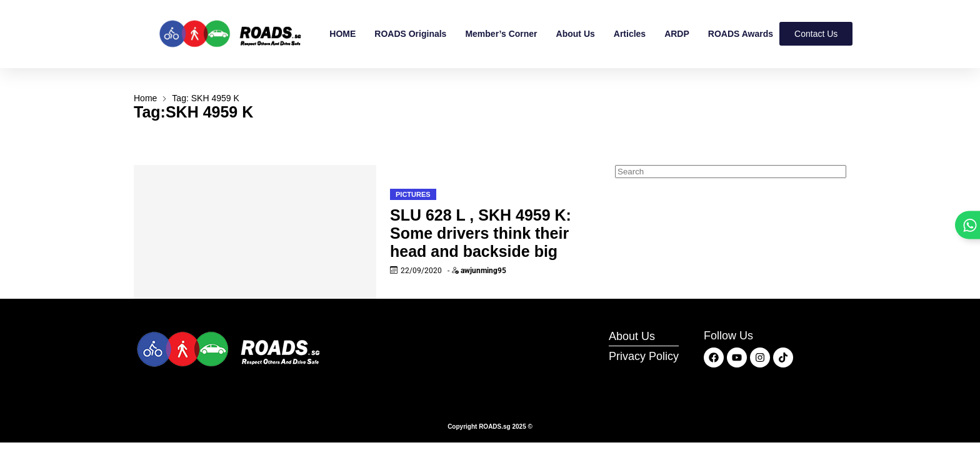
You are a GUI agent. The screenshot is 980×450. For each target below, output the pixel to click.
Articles (630, 34)
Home (145, 98)
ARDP (677, 34)
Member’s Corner (501, 34)
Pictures (413, 194)
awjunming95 (483, 271)
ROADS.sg (495, 427)
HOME (342, 34)
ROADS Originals (410, 34)
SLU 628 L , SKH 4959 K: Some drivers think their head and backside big (481, 233)
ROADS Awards (741, 34)
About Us (576, 34)
